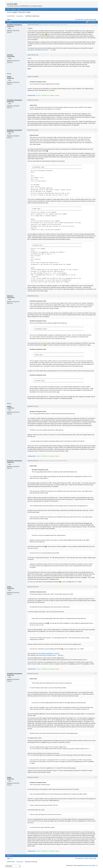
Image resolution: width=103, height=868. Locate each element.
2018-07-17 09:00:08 (33, 77)
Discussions (20, 16)
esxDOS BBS (12, 4)
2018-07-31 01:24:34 (33, 100)
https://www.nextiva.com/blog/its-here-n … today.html (50, 655)
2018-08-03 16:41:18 (33, 296)
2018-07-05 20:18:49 (33, 25)
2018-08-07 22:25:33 (33, 406)
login (82, 19)
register (86, 19)
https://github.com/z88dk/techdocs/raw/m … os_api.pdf (42, 50)
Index (8, 9)
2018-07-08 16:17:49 (33, 55)
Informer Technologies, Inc (91, 865)
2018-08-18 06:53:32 (33, 461)
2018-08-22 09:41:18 (33, 587)
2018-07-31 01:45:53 (33, 130)
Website (9, 74)
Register (14, 9)
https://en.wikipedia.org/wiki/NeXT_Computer (48, 654)
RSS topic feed (92, 22)
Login (19, 9)
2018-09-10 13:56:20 (33, 777)
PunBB (74, 865)
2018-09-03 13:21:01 (33, 674)
